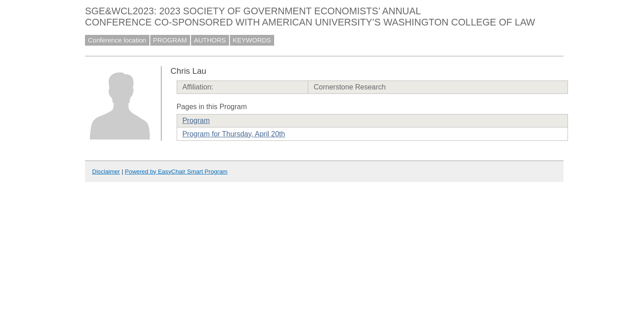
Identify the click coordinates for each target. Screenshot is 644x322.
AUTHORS (210, 40)
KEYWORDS (252, 40)
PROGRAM (170, 40)
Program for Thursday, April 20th (234, 134)
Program (196, 121)
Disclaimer (106, 172)
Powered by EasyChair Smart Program (176, 172)
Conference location (117, 40)
